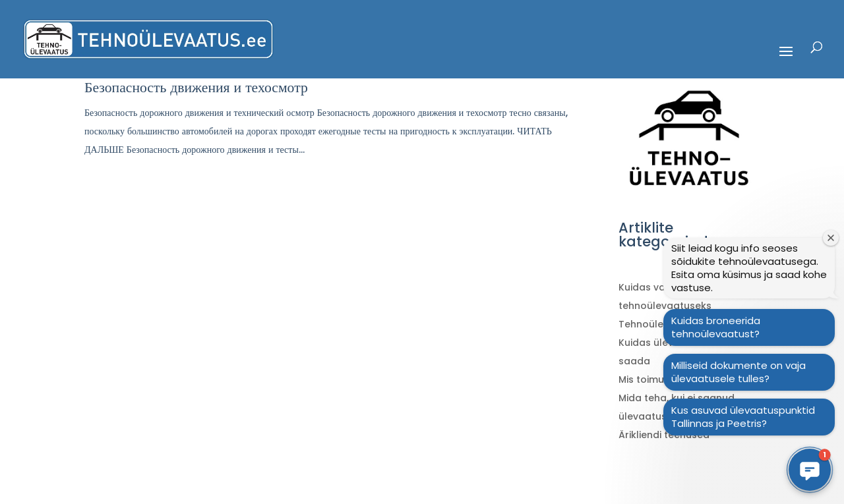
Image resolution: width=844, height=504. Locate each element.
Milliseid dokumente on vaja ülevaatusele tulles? (738, 372)
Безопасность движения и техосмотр (196, 87)
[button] (810, 470)
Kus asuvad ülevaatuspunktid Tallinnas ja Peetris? (743, 417)
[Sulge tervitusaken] (831, 238)
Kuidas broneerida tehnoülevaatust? (716, 327)
